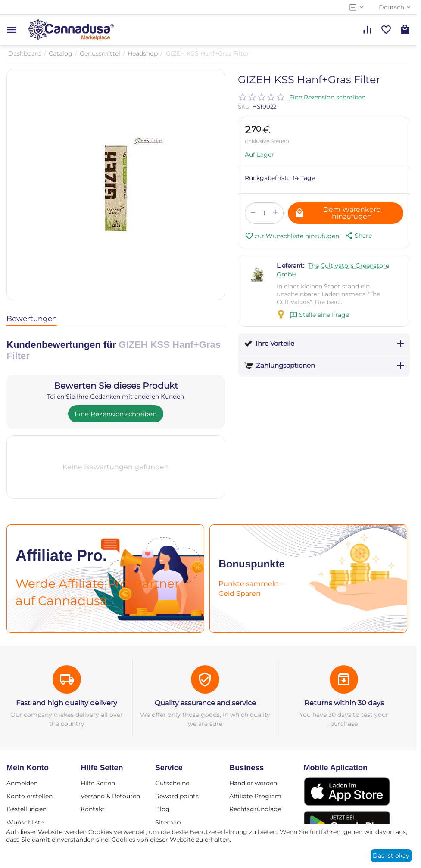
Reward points (177, 796)
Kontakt (93, 809)
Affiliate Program (255, 796)
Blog (162, 809)
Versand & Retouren (110, 796)
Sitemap (168, 822)
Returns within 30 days (344, 703)
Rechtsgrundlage (255, 809)
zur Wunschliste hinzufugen (292, 236)
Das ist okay (391, 856)
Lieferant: (290, 266)
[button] (358, 236)
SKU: (244, 106)
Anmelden (22, 783)
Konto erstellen (30, 796)
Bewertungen (32, 319)
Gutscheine (172, 783)
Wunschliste (25, 822)
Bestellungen (27, 809)
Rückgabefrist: (267, 178)
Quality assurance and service (205, 703)
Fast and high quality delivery (67, 703)
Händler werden (253, 783)
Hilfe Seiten (98, 783)
